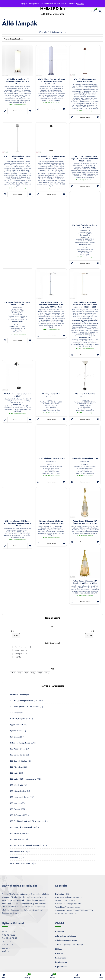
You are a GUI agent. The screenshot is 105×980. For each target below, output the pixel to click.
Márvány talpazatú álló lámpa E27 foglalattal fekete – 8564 (51, 521)
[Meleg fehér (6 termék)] (13, 649)
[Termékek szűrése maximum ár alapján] (89, 635)
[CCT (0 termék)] (13, 656)
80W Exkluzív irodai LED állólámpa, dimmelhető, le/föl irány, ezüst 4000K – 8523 (85, 304)
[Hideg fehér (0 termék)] (13, 652)
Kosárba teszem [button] (17, 108)
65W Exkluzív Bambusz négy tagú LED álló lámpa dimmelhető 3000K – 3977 (85, 158)
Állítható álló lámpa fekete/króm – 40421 (17, 394)
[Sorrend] (53, 39)
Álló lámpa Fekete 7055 (85, 393)
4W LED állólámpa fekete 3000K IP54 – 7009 (51, 157)
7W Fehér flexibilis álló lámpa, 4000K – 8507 (85, 226)
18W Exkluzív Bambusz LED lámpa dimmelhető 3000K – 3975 (17, 80)
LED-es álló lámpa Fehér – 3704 (51, 458)
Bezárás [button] (81, 3)
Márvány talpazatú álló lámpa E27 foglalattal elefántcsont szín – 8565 (17, 522)
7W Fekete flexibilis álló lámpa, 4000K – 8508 (17, 303)
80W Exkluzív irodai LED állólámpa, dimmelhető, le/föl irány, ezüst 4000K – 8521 (51, 304)
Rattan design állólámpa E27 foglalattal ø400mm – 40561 (85, 581)
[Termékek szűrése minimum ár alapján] (16, 635)
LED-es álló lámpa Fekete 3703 (85, 458)
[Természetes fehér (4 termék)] (13, 646)
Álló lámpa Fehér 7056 (51, 393)
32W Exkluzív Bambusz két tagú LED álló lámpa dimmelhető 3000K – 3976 (51, 81)
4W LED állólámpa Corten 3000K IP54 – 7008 (85, 80)
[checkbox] (13, 671)
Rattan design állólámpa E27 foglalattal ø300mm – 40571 (85, 521)
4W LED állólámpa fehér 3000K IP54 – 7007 (17, 157)
